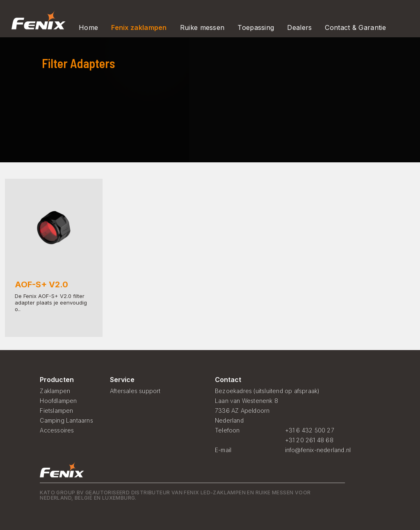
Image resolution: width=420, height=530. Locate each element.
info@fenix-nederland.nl (318, 450)
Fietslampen (56, 411)
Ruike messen (202, 27)
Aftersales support (135, 391)
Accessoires (57, 430)
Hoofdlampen (58, 401)
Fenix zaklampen (139, 27)
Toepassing (256, 27)
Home (88, 27)
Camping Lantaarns (66, 420)
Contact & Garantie (355, 27)
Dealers (299, 27)
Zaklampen (55, 391)
